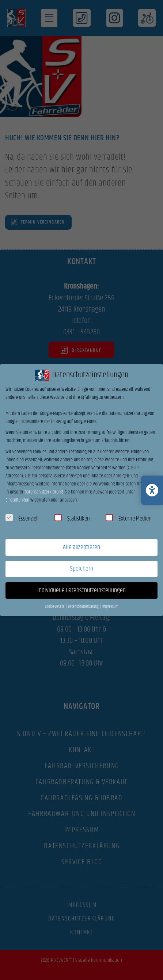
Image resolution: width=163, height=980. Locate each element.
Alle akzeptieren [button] (81, 547)
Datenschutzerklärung (44, 492)
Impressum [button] (110, 607)
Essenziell (22, 519)
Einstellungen (17, 500)
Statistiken (72, 519)
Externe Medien (129, 519)
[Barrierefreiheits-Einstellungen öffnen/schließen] (152, 490)
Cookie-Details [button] (55, 607)
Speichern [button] (82, 569)
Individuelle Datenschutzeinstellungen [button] (81, 590)
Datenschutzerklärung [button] (84, 607)
